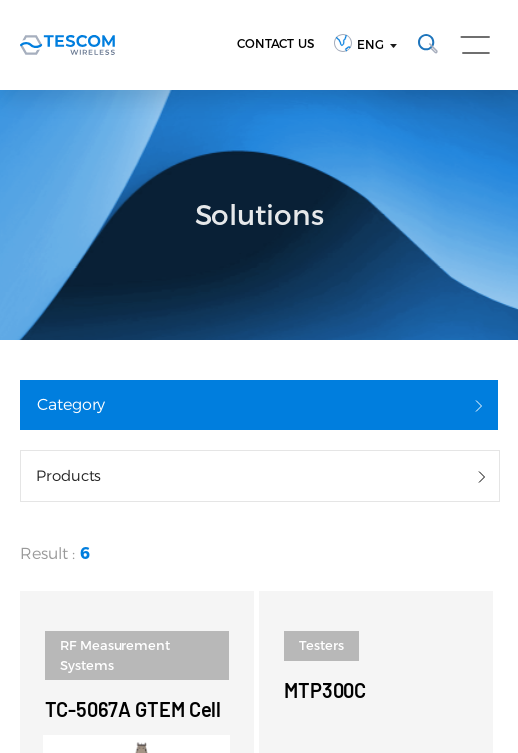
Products (68, 475)
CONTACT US (275, 43)
